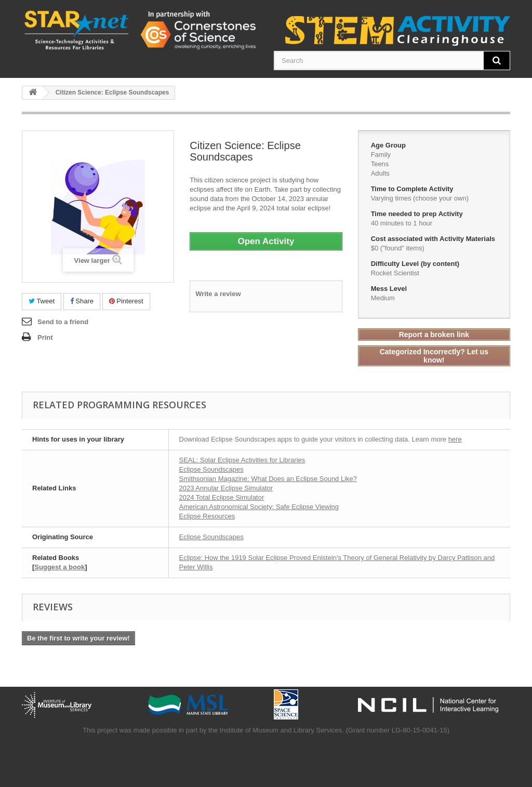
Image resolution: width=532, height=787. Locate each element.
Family (381, 155)
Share (82, 301)
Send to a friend (63, 322)
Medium (383, 298)
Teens (380, 164)
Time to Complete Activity (413, 189)
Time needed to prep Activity (418, 214)
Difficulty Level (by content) (416, 264)
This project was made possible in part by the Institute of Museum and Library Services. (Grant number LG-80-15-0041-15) (266, 730)
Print (45, 337)
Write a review (218, 294)
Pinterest (126, 301)
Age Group (389, 145)
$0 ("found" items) (398, 248)
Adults (380, 173)
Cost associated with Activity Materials (434, 239)
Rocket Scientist (395, 273)
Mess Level (390, 289)
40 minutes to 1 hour (402, 223)
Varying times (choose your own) (420, 198)
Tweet (42, 301)
